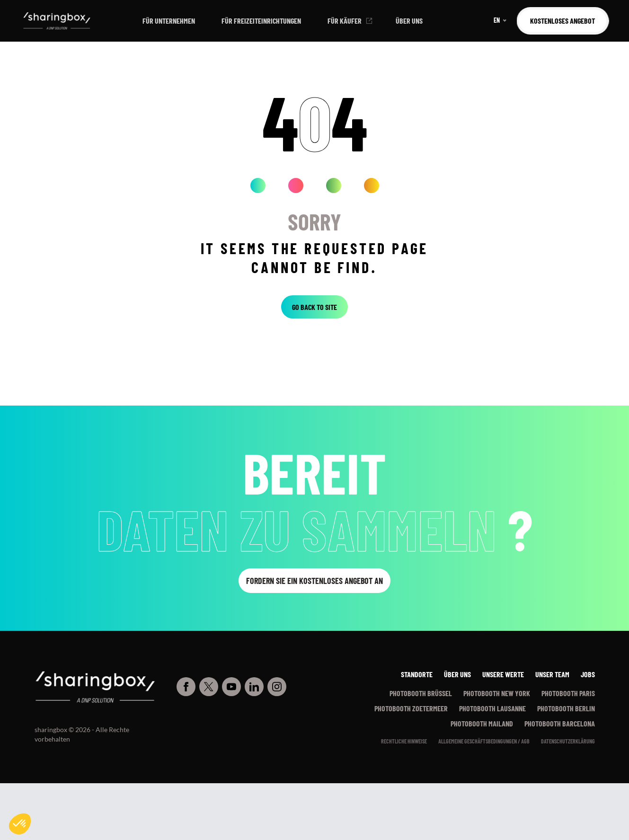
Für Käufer (345, 21)
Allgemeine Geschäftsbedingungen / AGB (484, 741)
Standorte (417, 674)
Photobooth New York (497, 693)
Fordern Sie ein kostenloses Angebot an (314, 581)
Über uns (409, 21)
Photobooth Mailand (482, 723)
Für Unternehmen (169, 21)
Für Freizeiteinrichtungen (261, 21)
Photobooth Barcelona (560, 723)
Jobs (588, 674)
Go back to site (314, 307)
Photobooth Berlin (566, 708)
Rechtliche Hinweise (404, 741)
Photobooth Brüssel (421, 693)
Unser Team (552, 674)
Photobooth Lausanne (492, 708)
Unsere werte (503, 674)
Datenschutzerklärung (568, 741)
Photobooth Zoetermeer (411, 708)
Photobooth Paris (568, 693)
